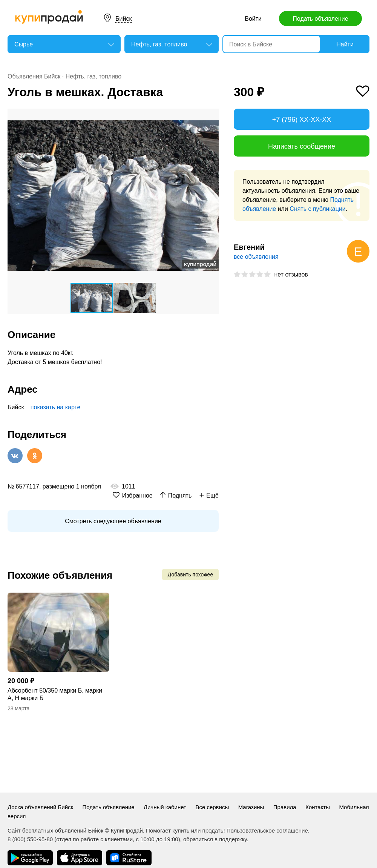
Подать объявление (320, 19)
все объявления (256, 257)
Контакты (318, 807)
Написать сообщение (302, 146)
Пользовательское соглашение (267, 830)
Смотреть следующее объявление (113, 521)
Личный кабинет (165, 807)
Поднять (180, 495)
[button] (212, 115)
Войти (253, 19)
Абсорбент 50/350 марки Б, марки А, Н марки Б (55, 694)
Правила (285, 807)
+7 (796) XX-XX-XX (302, 120)
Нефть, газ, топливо (93, 76)
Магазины (251, 807)
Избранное (137, 495)
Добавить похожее (190, 575)
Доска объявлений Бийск (40, 807)
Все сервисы (212, 807)
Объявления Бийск (34, 76)
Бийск (123, 19)
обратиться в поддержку (215, 839)
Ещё (212, 495)
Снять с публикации (317, 209)
